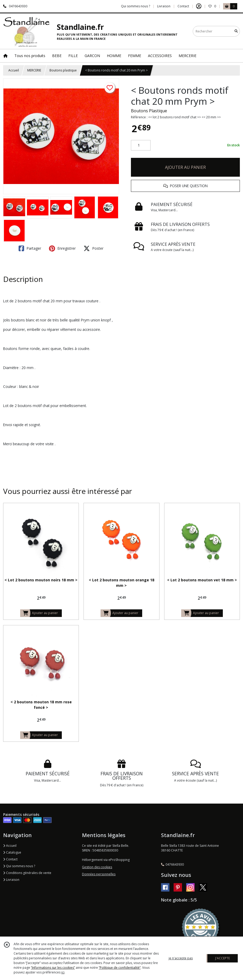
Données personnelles (99, 874)
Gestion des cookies (97, 867)
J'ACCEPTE (223, 958)
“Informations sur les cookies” (53, 968)
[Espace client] (199, 6)
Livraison (11, 880)
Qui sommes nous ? (19, 866)
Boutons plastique (63, 70)
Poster (93, 248)
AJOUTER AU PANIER (185, 167)
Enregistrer (62, 248)
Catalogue (12, 852)
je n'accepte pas (181, 958)
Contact (183, 6)
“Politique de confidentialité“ (120, 968)
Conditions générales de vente (27, 873)
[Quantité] (141, 145)
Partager (30, 248)
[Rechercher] (236, 31)
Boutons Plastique (149, 111)
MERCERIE (34, 70)
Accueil (14, 70)
